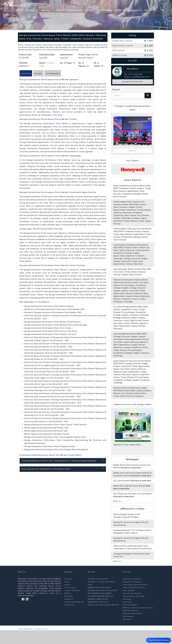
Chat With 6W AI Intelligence (158, 640)
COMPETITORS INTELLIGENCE (99, 601)
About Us (47, 5)
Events (122, 5)
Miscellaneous (129, 630)
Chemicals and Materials (133, 596)
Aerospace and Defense (132, 593)
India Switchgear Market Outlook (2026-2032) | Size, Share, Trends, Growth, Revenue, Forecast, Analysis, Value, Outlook (133, 275)
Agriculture (127, 633)
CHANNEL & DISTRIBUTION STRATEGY (103, 604)
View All (133, 151)
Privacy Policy (70, 601)
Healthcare (127, 613)
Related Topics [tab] (48, 74)
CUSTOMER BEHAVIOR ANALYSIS (101, 610)
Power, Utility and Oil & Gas (134, 601)
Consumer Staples (130, 619)
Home (38, 5)
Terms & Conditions (72, 604)
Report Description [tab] (29, 74)
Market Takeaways (137, 5)
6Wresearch (28, 643)
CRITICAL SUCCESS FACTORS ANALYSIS (103, 619)
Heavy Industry (129, 604)
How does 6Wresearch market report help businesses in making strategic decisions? (63, 461)
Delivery (68, 607)
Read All (117, 512)
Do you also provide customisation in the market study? (63, 470)
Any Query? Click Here (133, 82)
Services (59, 5)
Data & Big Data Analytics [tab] (70, 74)
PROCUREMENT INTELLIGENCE (100, 607)
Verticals (98, 5)
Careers (68, 598)
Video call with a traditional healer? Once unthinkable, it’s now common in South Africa (132, 560)
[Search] (148, 95)
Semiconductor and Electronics (135, 598)
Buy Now (133, 61)
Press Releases (83, 5)
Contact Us (154, 5)
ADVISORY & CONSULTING (98, 593)
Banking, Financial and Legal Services (138, 621)
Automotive (127, 616)
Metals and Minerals (131, 624)
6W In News (110, 5)
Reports (69, 5)
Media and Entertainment (133, 627)
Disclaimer (69, 610)
